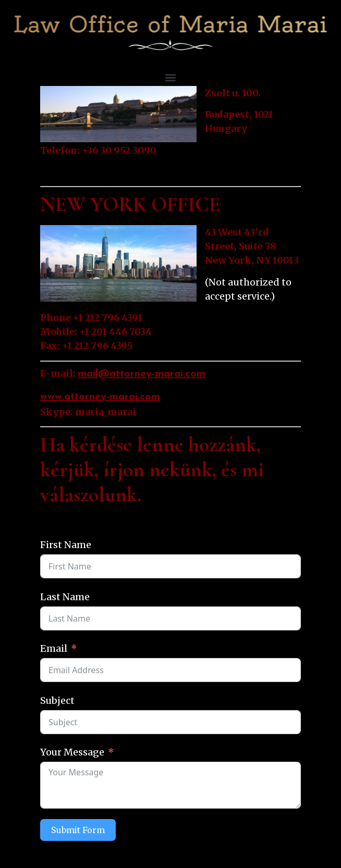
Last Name (65, 597)
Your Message (72, 752)
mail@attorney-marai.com (142, 374)
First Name (66, 545)
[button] (171, 78)
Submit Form (78, 830)
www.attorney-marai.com (100, 397)
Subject (57, 700)
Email (54, 648)
